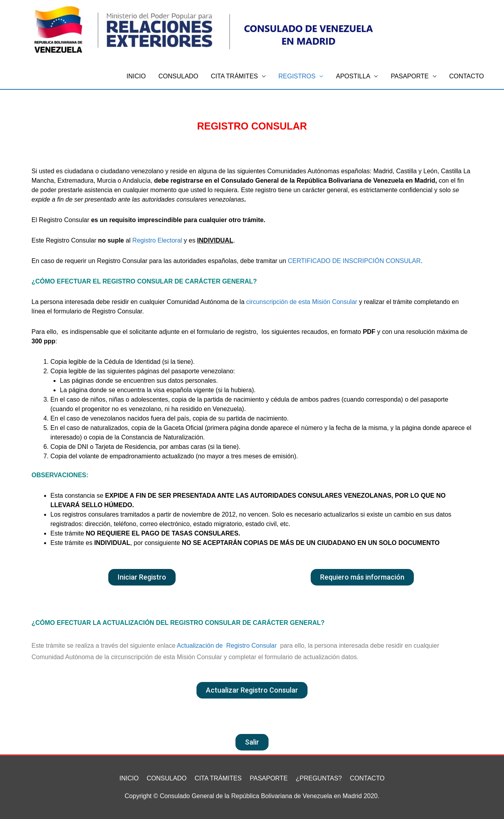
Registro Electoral (157, 240)
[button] (142, 577)
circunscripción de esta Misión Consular (302, 302)
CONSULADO (178, 76)
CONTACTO (467, 76)
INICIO (136, 76)
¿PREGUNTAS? (319, 778)
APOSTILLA (353, 76)
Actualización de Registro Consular (227, 646)
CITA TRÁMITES (234, 76)
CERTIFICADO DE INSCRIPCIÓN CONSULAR (354, 261)
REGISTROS (297, 76)
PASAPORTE (409, 76)
